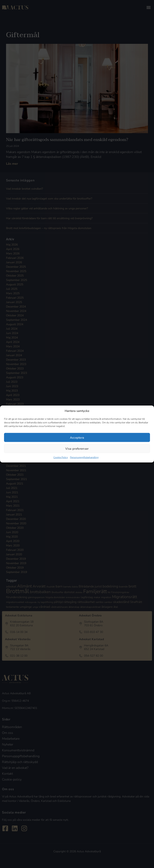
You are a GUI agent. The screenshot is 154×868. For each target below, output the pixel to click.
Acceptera (77, 437)
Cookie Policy (61, 457)
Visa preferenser (77, 448)
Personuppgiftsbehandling (84, 457)
